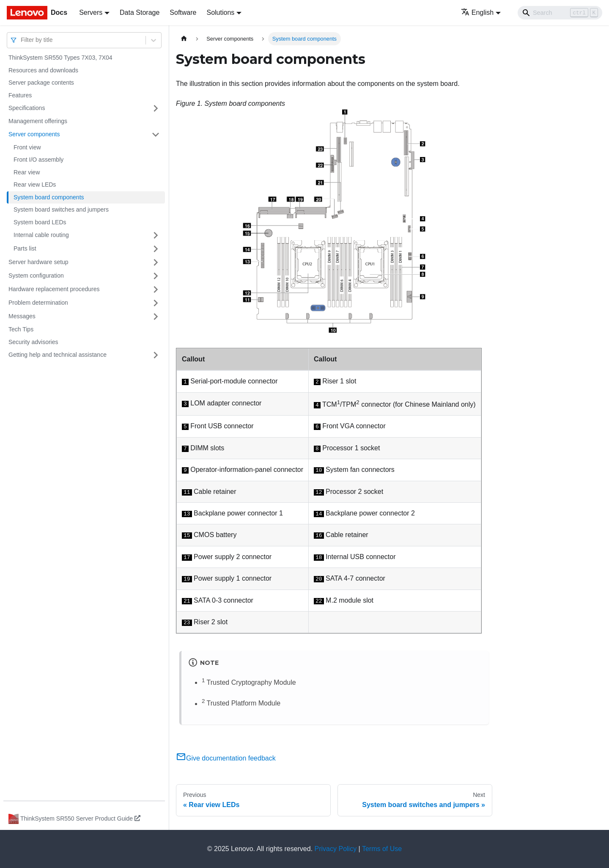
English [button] (477, 12)
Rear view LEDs (35, 185)
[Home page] (184, 39)
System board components (49, 197)
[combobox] (22, 40)
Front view (27, 147)
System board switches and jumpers (61, 209)
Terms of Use (382, 849)
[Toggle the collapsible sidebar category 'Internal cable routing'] (156, 235)
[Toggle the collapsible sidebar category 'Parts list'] (156, 249)
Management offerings (38, 121)
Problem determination (38, 303)
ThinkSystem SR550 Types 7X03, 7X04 (60, 58)
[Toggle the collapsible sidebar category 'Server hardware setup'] (156, 262)
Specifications (27, 108)
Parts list (25, 248)
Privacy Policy (336, 849)
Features (20, 95)
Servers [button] (91, 12)
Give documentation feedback (226, 758)
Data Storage (140, 12)
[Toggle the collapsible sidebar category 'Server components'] (156, 135)
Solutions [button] (220, 12)
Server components (34, 134)
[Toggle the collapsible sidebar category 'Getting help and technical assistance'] (156, 355)
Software (183, 12)
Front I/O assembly (38, 160)
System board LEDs (40, 222)
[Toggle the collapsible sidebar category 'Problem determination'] (156, 303)
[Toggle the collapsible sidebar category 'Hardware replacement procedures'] (156, 289)
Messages (22, 316)
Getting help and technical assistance (58, 355)
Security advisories (33, 342)
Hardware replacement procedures (54, 289)
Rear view (27, 172)
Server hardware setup (38, 262)
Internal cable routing (41, 235)
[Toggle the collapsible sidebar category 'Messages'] (156, 317)
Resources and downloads (43, 70)
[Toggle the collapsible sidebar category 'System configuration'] (156, 276)
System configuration (36, 276)
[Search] (560, 13)
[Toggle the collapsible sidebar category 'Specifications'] (156, 108)
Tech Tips (21, 329)
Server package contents (41, 83)
